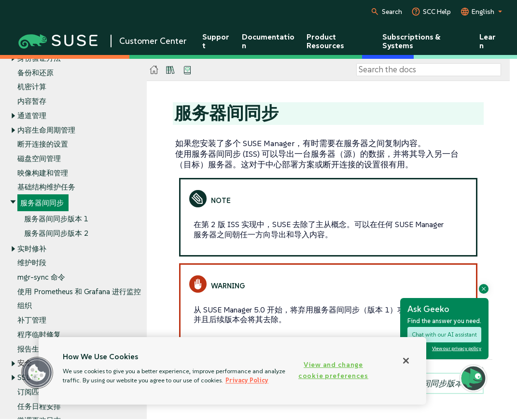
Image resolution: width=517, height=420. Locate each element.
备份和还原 (35, 73)
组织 (25, 306)
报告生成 (32, 349)
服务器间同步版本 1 (56, 219)
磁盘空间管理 (39, 158)
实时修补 (32, 249)
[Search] (429, 70)
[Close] (406, 361)
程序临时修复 (39, 334)
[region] (232, 371)
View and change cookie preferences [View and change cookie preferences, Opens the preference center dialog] (333, 370)
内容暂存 (32, 101)
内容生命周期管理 (46, 130)
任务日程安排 (39, 406)
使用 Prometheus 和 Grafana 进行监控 (79, 291)
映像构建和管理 (43, 173)
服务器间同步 (42, 203)
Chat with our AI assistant (444, 334)
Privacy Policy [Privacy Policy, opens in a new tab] (247, 380)
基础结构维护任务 (46, 187)
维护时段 (32, 263)
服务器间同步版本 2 (56, 233)
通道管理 (32, 115)
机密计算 (32, 87)
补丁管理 (32, 320)
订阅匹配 (32, 392)
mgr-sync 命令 (41, 277)
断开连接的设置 (43, 144)
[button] (37, 373)
